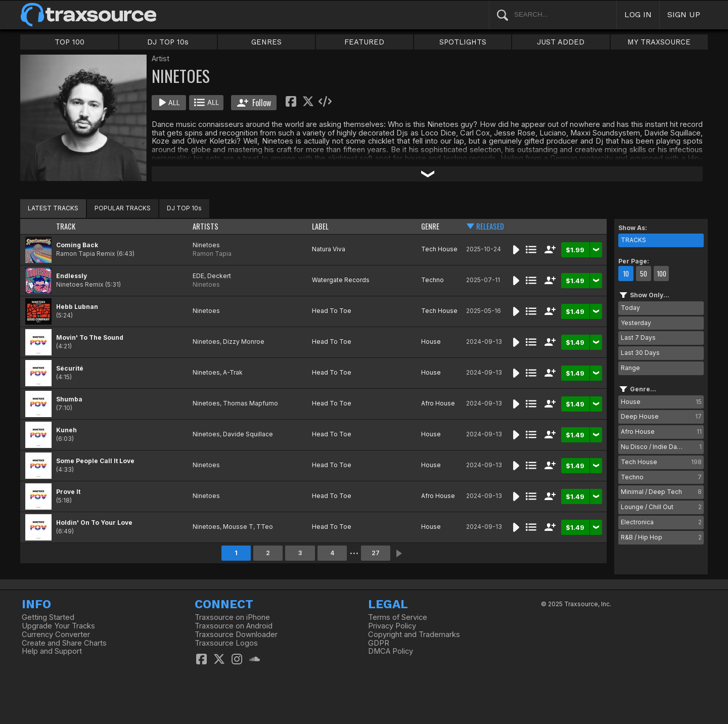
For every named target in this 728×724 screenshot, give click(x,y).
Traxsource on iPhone (232, 617)
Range (630, 368)
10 (626, 274)
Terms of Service (398, 617)
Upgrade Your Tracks (58, 626)
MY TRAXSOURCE (659, 42)
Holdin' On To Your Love (94, 523)
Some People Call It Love (95, 461)
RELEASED (490, 226)
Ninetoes (206, 245)
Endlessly (72, 276)
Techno (433, 280)
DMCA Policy (391, 651)
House (431, 342)
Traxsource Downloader (236, 635)
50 (644, 274)
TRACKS (633, 240)
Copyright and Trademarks (414, 635)
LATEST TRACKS (53, 208)
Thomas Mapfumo (251, 403)
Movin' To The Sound (90, 337)
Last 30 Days (640, 353)
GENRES (266, 42)
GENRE (430, 226)
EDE (198, 276)
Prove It (68, 492)
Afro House (438, 403)
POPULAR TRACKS (123, 208)
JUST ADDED (561, 42)
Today (630, 308)
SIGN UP (684, 14)
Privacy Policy (392, 626)
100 (662, 274)
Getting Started (48, 617)
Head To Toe (332, 311)
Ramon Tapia (212, 254)
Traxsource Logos (226, 643)
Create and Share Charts (64, 643)
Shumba (69, 399)
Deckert (219, 276)
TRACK (66, 226)
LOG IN (638, 14)
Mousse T (238, 527)
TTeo (265, 527)
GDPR (379, 643)
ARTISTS (206, 226)
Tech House (439, 249)
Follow (254, 103)
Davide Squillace (248, 434)
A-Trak (233, 372)
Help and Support (52, 651)
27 (376, 553)
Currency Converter (56, 635)
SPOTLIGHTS (463, 42)
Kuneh (66, 430)
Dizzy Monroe (244, 342)
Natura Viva (329, 249)
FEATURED (364, 42)
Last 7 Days (638, 337)
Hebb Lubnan (77, 307)
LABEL (320, 226)
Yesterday (636, 323)
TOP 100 (70, 42)
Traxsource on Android (234, 626)
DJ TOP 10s (168, 42)
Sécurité (70, 368)
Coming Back (77, 245)
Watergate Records (341, 280)
